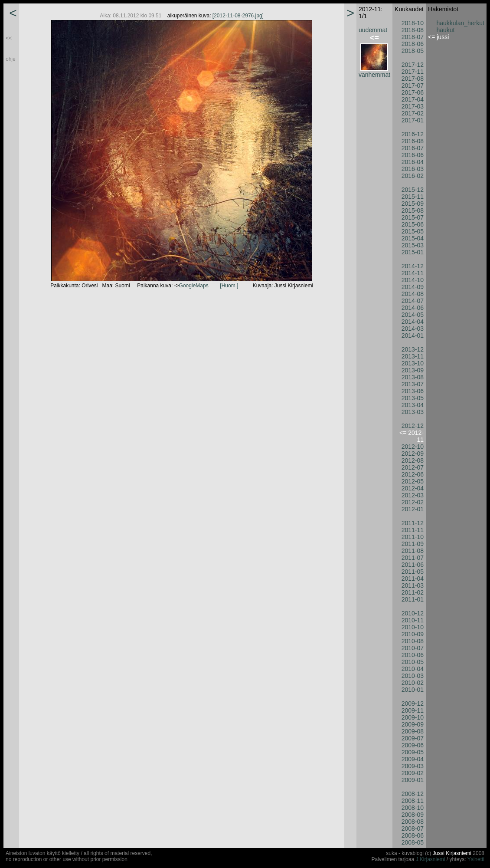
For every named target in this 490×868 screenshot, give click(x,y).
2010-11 (413, 620)
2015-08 (413, 210)
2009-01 (413, 780)
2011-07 (413, 558)
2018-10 (413, 23)
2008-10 (413, 808)
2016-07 (413, 148)
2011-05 (413, 572)
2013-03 (413, 412)
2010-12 (413, 613)
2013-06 (413, 391)
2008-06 (413, 835)
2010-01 (413, 690)
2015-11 (413, 197)
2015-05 (413, 231)
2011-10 (413, 537)
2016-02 (413, 176)
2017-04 (413, 99)
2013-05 (413, 398)
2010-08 (413, 641)
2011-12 (413, 523)
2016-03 (413, 169)
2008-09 (413, 815)
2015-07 (413, 217)
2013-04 (413, 405)
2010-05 (413, 662)
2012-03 (413, 495)
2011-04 (413, 579)
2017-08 (413, 79)
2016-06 (413, 155)
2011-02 (413, 592)
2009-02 (413, 773)
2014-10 (413, 280)
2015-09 (413, 204)
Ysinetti (476, 859)
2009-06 (413, 745)
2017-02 (413, 113)
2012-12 (413, 426)
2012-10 (413, 447)
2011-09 (413, 544)
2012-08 (413, 460)
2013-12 (413, 349)
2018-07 (413, 37)
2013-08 (413, 377)
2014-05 (413, 315)
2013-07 (413, 384)
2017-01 (413, 120)
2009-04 (413, 759)
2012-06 (413, 474)
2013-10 (413, 363)
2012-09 (413, 454)
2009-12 (413, 704)
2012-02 (413, 502)
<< (9, 38)
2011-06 (413, 565)
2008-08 (413, 822)
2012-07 (413, 467)
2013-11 (413, 356)
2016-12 (413, 134)
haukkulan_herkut (460, 23)
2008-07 (413, 829)
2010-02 (413, 683)
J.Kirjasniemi (430, 859)
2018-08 (413, 30)
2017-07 (413, 85)
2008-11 (413, 801)
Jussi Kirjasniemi (452, 853)
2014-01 (413, 335)
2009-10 (413, 717)
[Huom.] (229, 286)
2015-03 (413, 245)
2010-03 (413, 676)
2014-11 (413, 273)
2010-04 (413, 669)
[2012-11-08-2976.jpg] (238, 16)
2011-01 (413, 599)
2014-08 (413, 294)
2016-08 (413, 141)
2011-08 (413, 551)
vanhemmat (374, 75)
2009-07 (413, 738)
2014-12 (413, 266)
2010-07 (413, 648)
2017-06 (413, 92)
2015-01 (413, 252)
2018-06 (413, 44)
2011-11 (413, 530)
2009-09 (413, 724)
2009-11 (413, 710)
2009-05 (413, 752)
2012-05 (413, 481)
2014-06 (413, 308)
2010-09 (413, 634)
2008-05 (413, 842)
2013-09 (413, 370)
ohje (11, 59)
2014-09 (413, 287)
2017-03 (413, 106)
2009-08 (413, 731)
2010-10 (413, 627)
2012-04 (413, 488)
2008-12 (413, 794)
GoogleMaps (194, 286)
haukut (445, 30)
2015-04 (413, 238)
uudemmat (373, 30)
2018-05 (413, 51)
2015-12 (413, 190)
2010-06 (413, 655)
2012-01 (413, 509)
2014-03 (413, 329)
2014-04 (413, 322)
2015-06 (413, 224)
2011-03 (413, 585)
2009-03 (413, 766)
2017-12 (413, 65)
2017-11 (413, 72)
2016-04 (413, 162)
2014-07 (413, 301)
